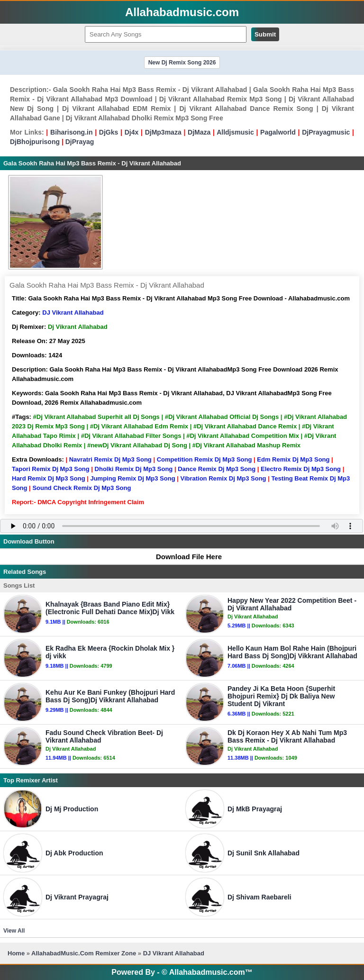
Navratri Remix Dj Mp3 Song (110, 459)
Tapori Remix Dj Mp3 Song (51, 469)
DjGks (109, 132)
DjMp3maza (163, 132)
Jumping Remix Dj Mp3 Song (132, 478)
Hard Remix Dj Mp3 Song (49, 478)
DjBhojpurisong (35, 142)
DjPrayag (80, 142)
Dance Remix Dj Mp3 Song (217, 469)
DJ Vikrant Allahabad (73, 313)
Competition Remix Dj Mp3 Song (205, 459)
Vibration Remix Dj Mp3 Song (223, 478)
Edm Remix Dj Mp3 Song (293, 459)
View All (14, 931)
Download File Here (184, 557)
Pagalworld (278, 132)
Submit (265, 34)
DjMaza (199, 132)
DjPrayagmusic (326, 132)
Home (16, 953)
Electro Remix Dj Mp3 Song (301, 469)
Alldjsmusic (235, 132)
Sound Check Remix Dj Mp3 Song (82, 488)
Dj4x (132, 132)
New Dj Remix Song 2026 (182, 63)
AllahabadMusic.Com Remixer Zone (85, 953)
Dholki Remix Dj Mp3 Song (134, 469)
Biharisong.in (71, 132)
